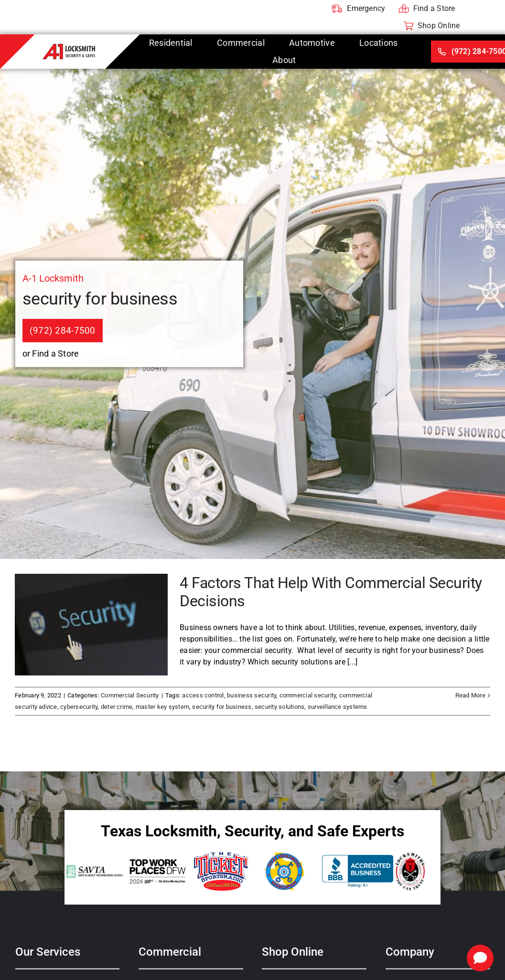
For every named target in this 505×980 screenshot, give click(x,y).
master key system (162, 707)
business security (252, 695)
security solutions (279, 707)
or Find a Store (51, 353)
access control (203, 695)
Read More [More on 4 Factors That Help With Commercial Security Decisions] (470, 695)
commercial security (308, 695)
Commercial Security (130, 695)
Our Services (48, 952)
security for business (222, 707)
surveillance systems (338, 707)
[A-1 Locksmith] (69, 47)
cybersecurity (79, 707)
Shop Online (293, 952)
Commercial (170, 952)
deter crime (117, 707)
